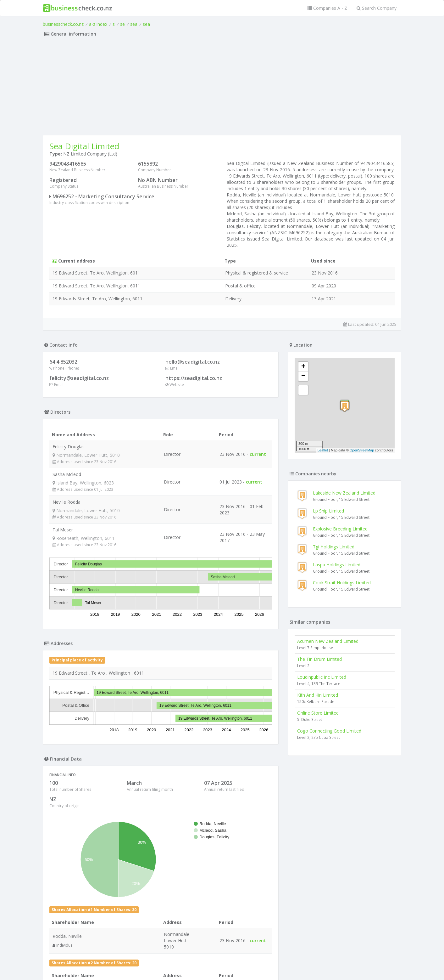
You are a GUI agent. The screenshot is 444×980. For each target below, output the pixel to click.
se (122, 24)
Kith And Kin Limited (318, 695)
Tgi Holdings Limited (334, 547)
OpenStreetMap (362, 450)
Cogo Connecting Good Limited (329, 731)
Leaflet (323, 450)
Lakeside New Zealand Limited (344, 493)
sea (134, 24)
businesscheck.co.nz (63, 24)
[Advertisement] (222, 88)
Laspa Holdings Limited (337, 565)
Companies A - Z (327, 8)
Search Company (377, 8)
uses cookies (186, 968)
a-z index (98, 24)
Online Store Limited (318, 713)
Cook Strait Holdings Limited (342, 583)
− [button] (303, 376)
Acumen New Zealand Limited (328, 641)
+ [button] (303, 367)
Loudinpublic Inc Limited (322, 677)
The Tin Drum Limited (319, 659)
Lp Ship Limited (328, 511)
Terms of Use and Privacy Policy (222, 963)
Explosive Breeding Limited (340, 529)
